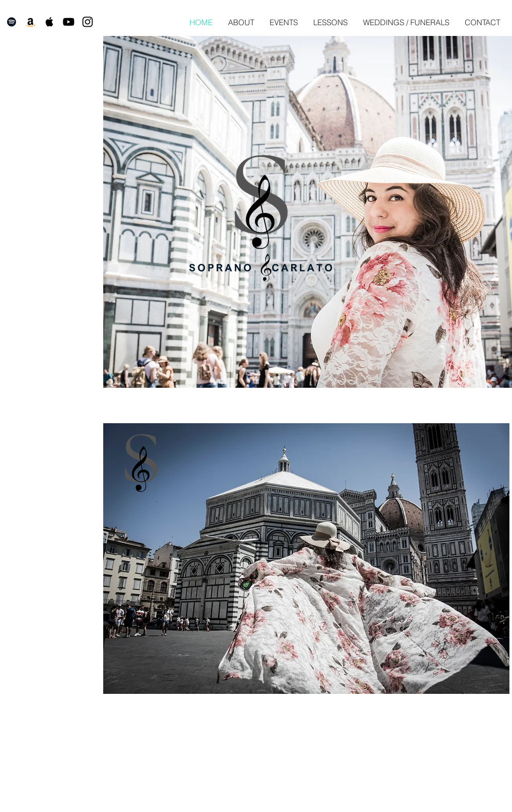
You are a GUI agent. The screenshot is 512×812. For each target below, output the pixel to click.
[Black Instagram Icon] (88, 22)
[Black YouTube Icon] (69, 22)
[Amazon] (31, 22)
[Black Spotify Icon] (12, 22)
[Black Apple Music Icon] (50, 22)
